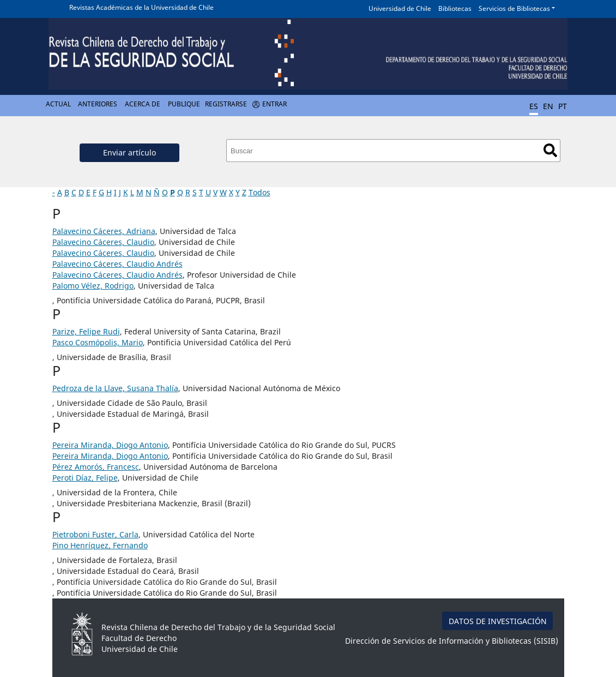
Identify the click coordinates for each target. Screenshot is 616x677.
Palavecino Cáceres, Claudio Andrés (117, 264)
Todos (259, 192)
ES (534, 106)
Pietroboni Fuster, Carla (95, 534)
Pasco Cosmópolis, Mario (98, 342)
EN (548, 106)
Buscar (550, 150)
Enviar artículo (129, 152)
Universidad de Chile (400, 8)
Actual (58, 104)
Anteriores (98, 104)
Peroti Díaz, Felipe (85, 478)
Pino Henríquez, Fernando (100, 545)
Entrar (274, 104)
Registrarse (226, 104)
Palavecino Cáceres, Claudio (103, 242)
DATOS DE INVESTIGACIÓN (498, 621)
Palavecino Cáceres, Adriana (104, 231)
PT (563, 106)
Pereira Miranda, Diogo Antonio (110, 445)
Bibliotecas (455, 8)
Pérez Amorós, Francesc (96, 467)
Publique (184, 104)
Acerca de (143, 104)
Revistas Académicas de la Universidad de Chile (141, 7)
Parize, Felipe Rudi (86, 331)
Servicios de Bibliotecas (514, 8)
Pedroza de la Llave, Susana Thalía (115, 388)
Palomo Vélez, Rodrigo (93, 286)
